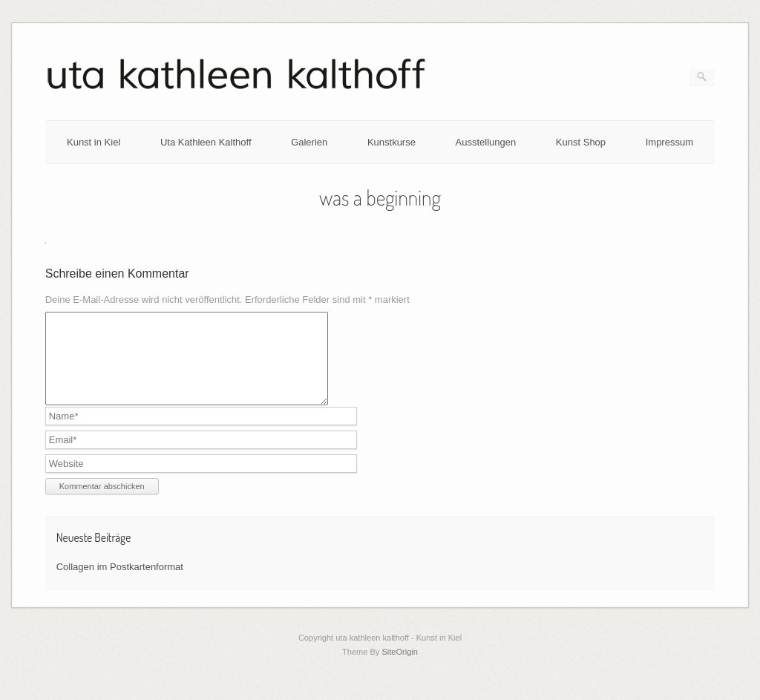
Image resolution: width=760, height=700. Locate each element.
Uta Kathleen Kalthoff (206, 142)
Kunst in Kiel (94, 142)
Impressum (669, 142)
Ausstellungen (486, 142)
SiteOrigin (400, 670)
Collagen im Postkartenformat (120, 585)
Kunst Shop (581, 142)
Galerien (309, 142)
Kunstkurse (392, 142)
